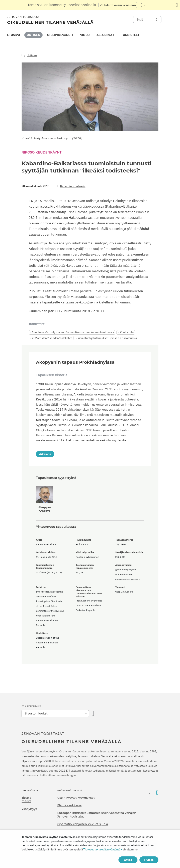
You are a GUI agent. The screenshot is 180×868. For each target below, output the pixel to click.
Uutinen (33, 35)
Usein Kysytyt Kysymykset (76, 798)
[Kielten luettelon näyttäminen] (143, 5)
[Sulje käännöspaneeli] (177, 5)
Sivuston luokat (36, 713)
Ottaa (128, 860)
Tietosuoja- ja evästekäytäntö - (103, 849)
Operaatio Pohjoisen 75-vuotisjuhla (83, 824)
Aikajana (45, 454)
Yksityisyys (29, 809)
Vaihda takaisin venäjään (118, 5)
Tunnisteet (130, 35)
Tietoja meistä (26, 800)
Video (85, 35)
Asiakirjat (105, 35)
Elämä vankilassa (69, 805)
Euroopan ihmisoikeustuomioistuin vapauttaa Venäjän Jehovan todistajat (97, 815)
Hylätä (149, 860)
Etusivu (14, 35)
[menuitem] (14, 35)
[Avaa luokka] (93, 714)
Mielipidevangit (60, 35)
